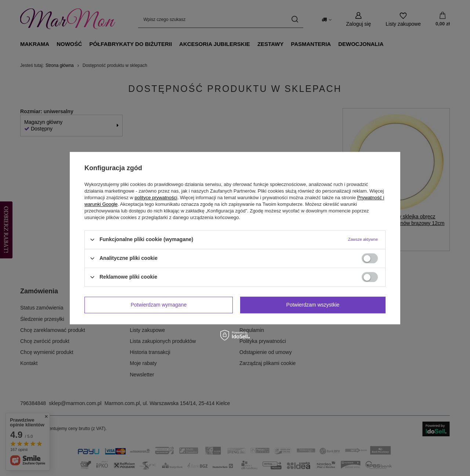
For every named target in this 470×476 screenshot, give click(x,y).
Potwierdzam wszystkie (313, 305)
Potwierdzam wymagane (159, 305)
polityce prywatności (156, 198)
